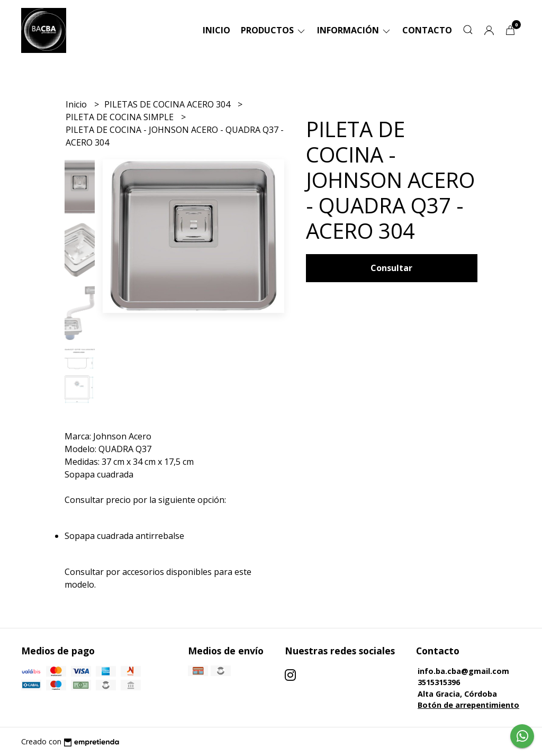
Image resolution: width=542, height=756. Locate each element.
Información (354, 30)
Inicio (216, 30)
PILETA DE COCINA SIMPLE (121, 117)
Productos (274, 30)
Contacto (427, 30)
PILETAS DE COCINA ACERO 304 (168, 104)
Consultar (391, 268)
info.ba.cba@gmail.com (463, 671)
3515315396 (439, 682)
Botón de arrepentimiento (468, 705)
